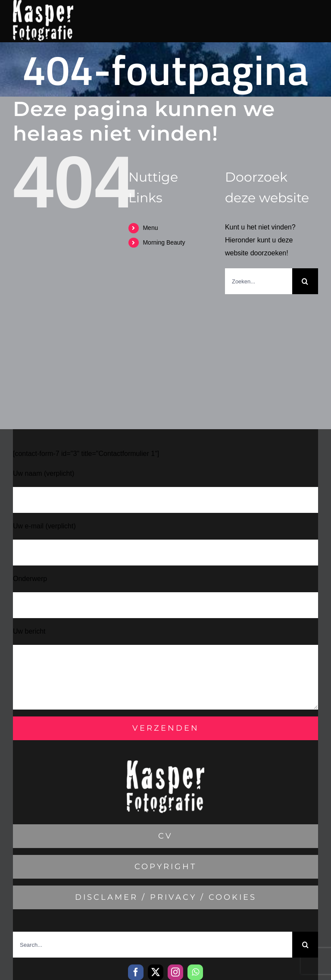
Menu (150, 228)
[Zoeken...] (259, 281)
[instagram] (175, 972)
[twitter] (156, 972)
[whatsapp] (195, 972)
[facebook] (136, 972)
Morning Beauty (164, 242)
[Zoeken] (305, 281)
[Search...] (153, 945)
